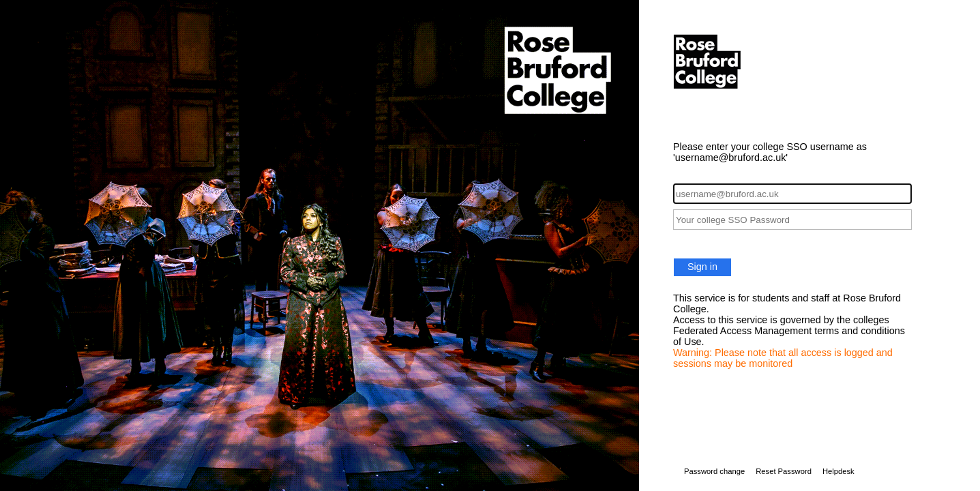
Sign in (702, 267)
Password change (714, 471)
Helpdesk (838, 471)
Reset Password (784, 471)
